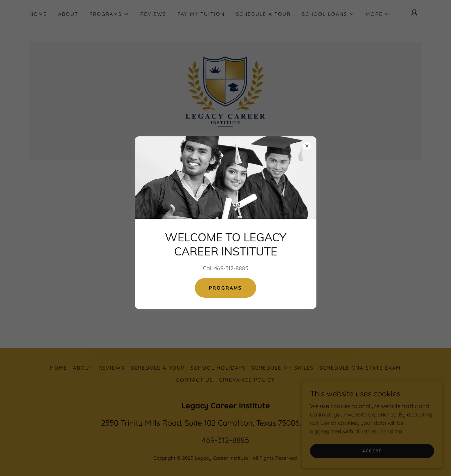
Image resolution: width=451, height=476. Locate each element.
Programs (225, 288)
